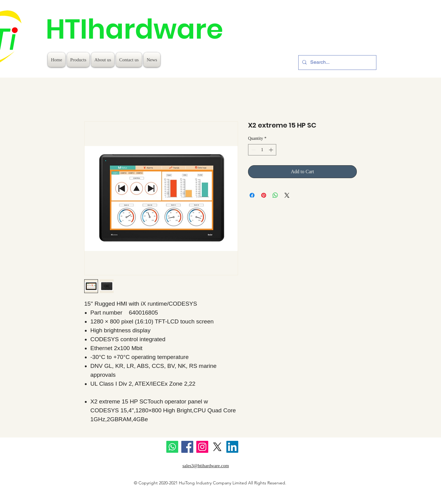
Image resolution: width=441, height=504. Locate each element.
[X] (217, 447)
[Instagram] (202, 447)
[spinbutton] (262, 150)
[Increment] (271, 150)
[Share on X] (287, 195)
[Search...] (337, 63)
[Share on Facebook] (252, 195)
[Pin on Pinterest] (264, 195)
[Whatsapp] (172, 447)
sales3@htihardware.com (206, 466)
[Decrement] (253, 150)
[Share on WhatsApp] (275, 195)
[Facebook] (187, 447)
